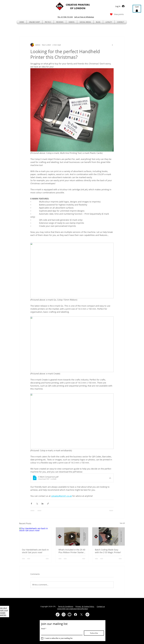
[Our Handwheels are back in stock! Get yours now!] (35, 536)
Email (44, 629)
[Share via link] (48, 504)
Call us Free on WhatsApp (84, 17)
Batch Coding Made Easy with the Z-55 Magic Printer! (108, 551)
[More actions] (112, 45)
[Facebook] (75, 615)
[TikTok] (58, 615)
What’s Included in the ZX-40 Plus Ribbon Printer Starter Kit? (72, 551)
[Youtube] (70, 615)
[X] (81, 615)
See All (122, 523)
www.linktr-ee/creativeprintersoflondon (73, 609)
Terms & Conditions (66, 606)
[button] (34, 22)
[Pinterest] (87, 615)
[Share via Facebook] (31, 504)
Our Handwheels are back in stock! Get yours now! (35, 551)
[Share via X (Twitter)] (37, 504)
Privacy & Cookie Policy (85, 606)
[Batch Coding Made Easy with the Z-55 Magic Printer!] (109, 536)
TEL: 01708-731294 (65, 17)
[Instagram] (64, 615)
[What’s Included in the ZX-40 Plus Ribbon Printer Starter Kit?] (72, 536)
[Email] (61, 633)
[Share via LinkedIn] (42, 504)
